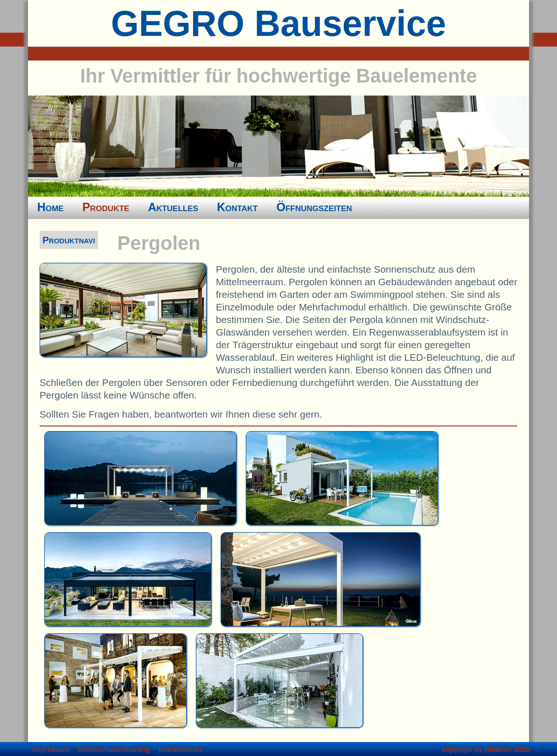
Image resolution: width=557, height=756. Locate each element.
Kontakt (237, 207)
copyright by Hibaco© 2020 (485, 749)
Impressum (51, 749)
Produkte (106, 207)
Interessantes (181, 749)
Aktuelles (173, 207)
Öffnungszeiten (314, 207)
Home (51, 207)
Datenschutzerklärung (114, 749)
